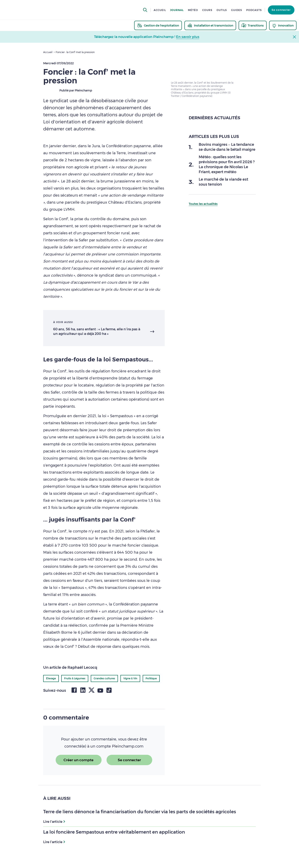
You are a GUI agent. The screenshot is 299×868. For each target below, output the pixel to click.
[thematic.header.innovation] (283, 25)
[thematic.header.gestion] (158, 25)
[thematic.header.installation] (210, 25)
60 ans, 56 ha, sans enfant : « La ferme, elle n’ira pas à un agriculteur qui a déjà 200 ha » (97, 331)
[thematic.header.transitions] (253, 25)
